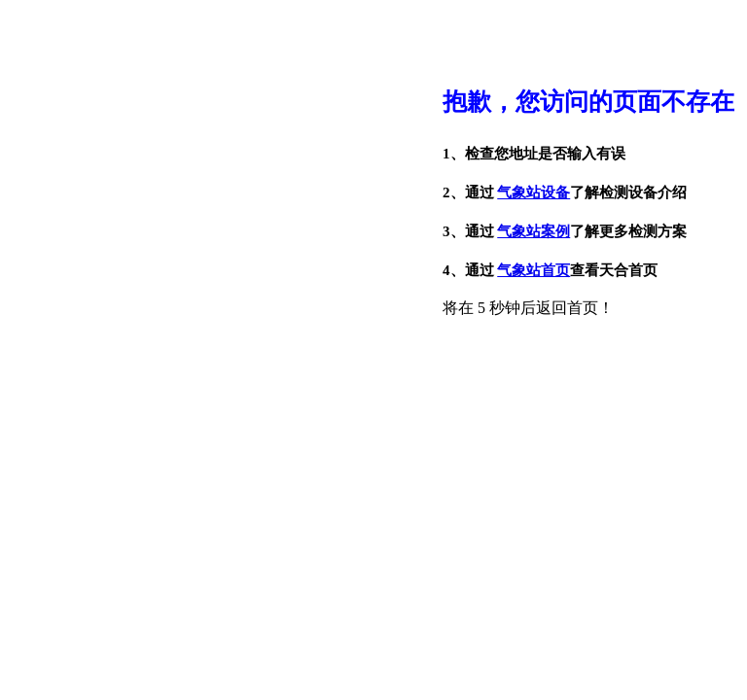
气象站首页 (534, 270)
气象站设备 (534, 192)
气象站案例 (534, 231)
